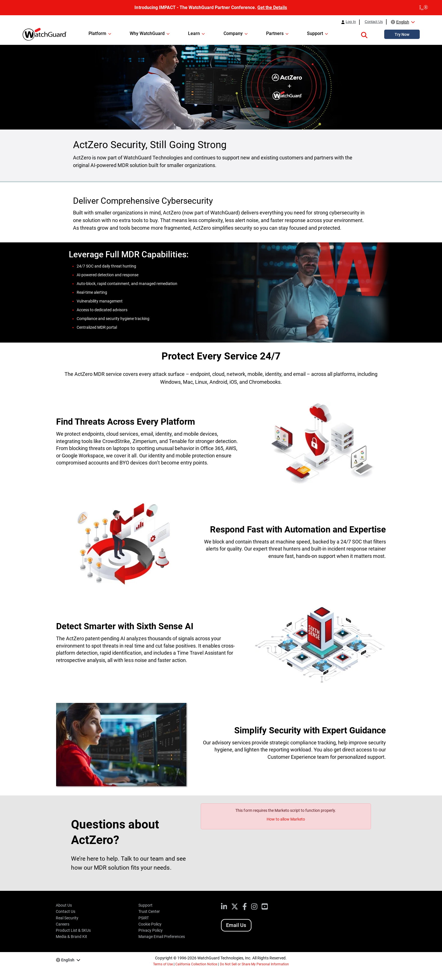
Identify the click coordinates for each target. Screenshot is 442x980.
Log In (351, 22)
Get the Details (272, 7)
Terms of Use (163, 964)
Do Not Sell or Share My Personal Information (255, 964)
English (403, 22)
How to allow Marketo (286, 819)
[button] (364, 34)
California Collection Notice (196, 964)
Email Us (236, 925)
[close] (424, 8)
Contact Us (374, 22)
